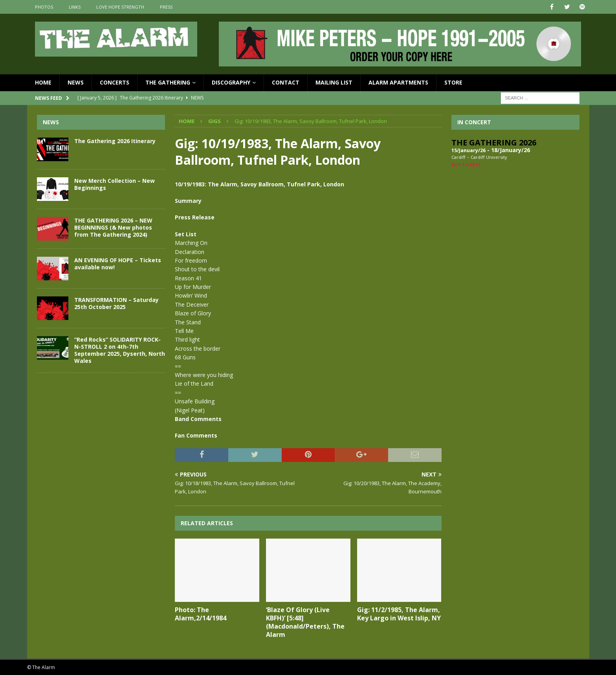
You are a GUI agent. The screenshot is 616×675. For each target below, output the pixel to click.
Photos (44, 7)
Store (453, 82)
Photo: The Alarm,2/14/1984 (201, 614)
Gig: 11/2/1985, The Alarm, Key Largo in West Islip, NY (399, 614)
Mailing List (334, 82)
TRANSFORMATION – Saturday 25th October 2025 (116, 303)
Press (166, 7)
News (76, 82)
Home (43, 82)
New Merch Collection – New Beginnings (115, 184)
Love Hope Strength (120, 7)
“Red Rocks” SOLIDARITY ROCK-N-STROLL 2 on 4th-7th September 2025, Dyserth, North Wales (120, 350)
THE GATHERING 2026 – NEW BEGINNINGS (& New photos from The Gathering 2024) (113, 227)
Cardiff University (489, 157)
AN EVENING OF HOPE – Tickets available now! (118, 264)
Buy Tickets (466, 165)
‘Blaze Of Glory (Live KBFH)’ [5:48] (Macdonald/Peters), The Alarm (305, 622)
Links (75, 7)
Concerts (115, 82)
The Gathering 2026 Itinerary (115, 141)
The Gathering (168, 82)
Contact (286, 82)
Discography (231, 82)
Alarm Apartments (398, 82)
